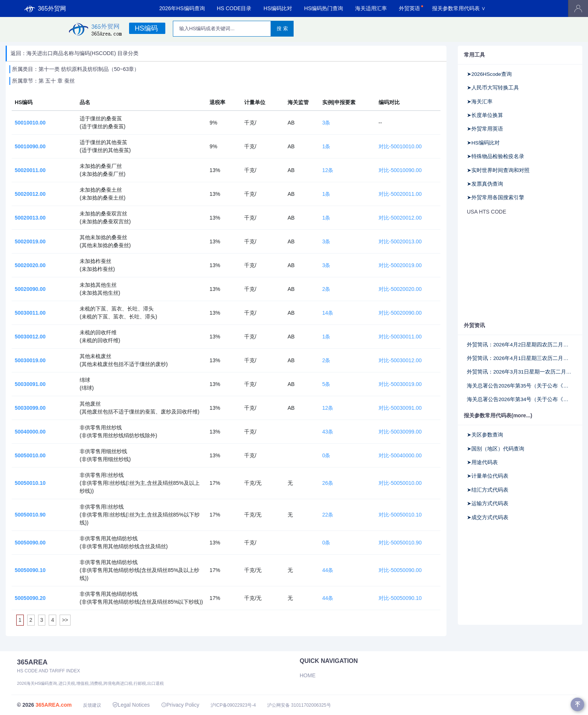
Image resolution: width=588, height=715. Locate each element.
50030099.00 (30, 408)
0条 (326, 455)
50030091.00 (30, 384)
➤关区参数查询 (485, 435)
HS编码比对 (278, 8)
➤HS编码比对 (483, 143)
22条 (328, 515)
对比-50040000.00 (400, 455)
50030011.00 (30, 313)
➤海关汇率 (480, 102)
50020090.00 (30, 289)
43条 (328, 432)
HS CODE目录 (234, 8)
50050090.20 (30, 598)
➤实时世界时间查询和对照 (498, 170)
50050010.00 (30, 455)
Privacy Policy (180, 705)
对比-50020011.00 (400, 194)
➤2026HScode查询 (489, 74)
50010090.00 (30, 146)
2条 (326, 289)
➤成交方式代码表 (488, 517)
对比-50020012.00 (400, 218)
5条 (326, 384)
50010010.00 (30, 123)
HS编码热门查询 (324, 8)
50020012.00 (30, 194)
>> (65, 620)
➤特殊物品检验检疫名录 (496, 156)
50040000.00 (30, 432)
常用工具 (474, 55)
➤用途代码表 (482, 462)
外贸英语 (409, 8)
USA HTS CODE (486, 212)
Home (308, 675)
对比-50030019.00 (400, 384)
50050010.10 (30, 483)
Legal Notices (131, 705)
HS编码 (146, 28)
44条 (328, 570)
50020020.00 (30, 265)
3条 (326, 123)
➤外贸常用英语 (485, 129)
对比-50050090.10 (400, 598)
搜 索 (282, 28)
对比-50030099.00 (400, 432)
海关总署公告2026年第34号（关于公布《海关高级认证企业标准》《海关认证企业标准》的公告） (520, 399)
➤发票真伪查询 (485, 184)
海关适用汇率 (371, 8)
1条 (326, 146)
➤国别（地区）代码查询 (496, 449)
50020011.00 (30, 170)
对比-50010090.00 (400, 170)
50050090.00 (30, 543)
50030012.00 (30, 337)
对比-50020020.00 (400, 289)
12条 (328, 170)
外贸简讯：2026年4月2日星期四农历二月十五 (520, 345)
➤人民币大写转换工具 (493, 88)
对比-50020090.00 (400, 313)
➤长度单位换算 (485, 115)
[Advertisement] (520, 269)
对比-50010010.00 (400, 146)
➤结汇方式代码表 (488, 490)
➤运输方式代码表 (488, 504)
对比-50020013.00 (400, 241)
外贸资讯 (474, 325)
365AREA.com (54, 705)
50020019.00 (30, 241)
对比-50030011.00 (400, 337)
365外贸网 (45, 9)
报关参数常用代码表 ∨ (459, 8)
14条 (328, 313)
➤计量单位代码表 (488, 476)
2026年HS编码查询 (182, 8)
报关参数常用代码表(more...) (498, 415)
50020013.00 (30, 218)
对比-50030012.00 (400, 360)
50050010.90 (30, 515)
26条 (328, 483)
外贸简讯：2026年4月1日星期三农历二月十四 (520, 358)
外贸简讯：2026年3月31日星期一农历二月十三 (520, 372)
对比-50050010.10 (400, 515)
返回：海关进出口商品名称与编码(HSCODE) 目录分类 (75, 53)
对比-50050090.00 (400, 570)
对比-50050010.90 (400, 543)
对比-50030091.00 (400, 408)
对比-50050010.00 (400, 483)
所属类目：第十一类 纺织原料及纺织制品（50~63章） (76, 69)
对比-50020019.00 (400, 265)
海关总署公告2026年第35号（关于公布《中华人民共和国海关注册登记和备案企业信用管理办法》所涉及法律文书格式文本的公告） (520, 386)
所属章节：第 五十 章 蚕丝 (43, 81)
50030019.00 (30, 360)
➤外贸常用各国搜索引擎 (496, 198)
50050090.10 (30, 570)
